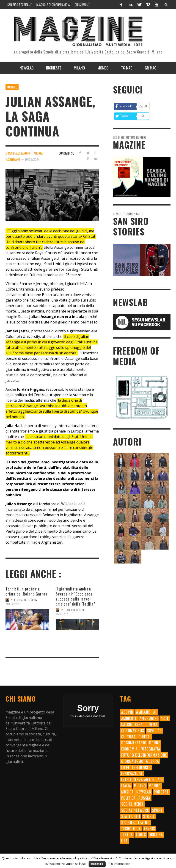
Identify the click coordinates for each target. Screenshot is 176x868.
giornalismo (132, 761)
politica (128, 798)
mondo (155, 786)
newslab (144, 792)
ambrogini (149, 718)
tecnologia (131, 829)
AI (155, 712)
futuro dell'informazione (144, 755)
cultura (128, 737)
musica (127, 792)
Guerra (153, 761)
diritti (144, 737)
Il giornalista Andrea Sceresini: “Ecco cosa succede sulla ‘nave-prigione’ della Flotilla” (75, 596)
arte (165, 718)
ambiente (129, 718)
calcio (127, 724)
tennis (149, 829)
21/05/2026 (12, 604)
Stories (128, 823)
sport (157, 810)
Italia (126, 786)
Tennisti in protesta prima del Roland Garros (26, 591)
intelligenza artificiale (142, 780)
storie (149, 816)
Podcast (161, 792)
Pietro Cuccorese (73, 610)
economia (129, 749)
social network (135, 810)
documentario (134, 743)
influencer (142, 767)
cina (139, 724)
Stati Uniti (131, 816)
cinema (151, 724)
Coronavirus (133, 731)
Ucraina (156, 835)
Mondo (12, 87)
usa (124, 841)
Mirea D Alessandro (18, 153)
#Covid (127, 712)
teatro (144, 823)
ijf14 (125, 767)
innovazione (132, 773)
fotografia (150, 749)
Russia (144, 798)
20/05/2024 (32, 159)
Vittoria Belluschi (24, 600)
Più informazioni (120, 864)
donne (155, 743)
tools (141, 835)
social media (132, 804)
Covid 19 (154, 731)
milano (140, 786)
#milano (143, 712)
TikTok (127, 835)
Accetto (97, 864)
